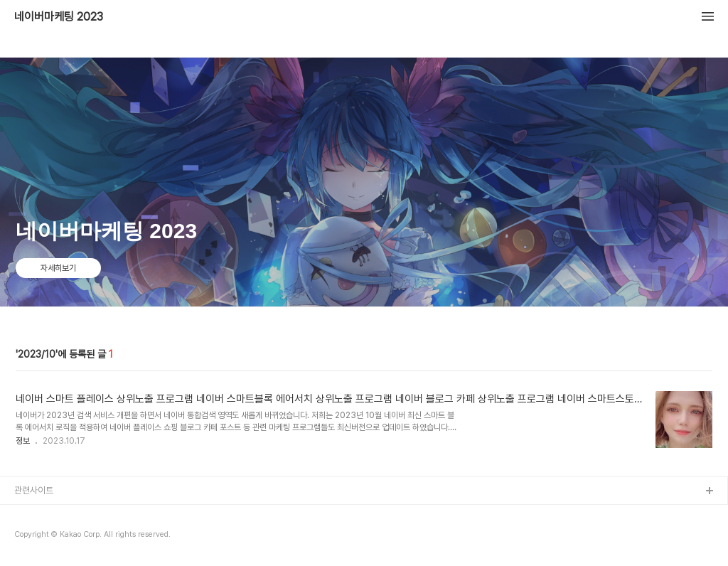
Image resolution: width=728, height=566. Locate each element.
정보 (23, 441)
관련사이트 (34, 490)
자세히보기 (58, 268)
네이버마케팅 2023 (59, 17)
